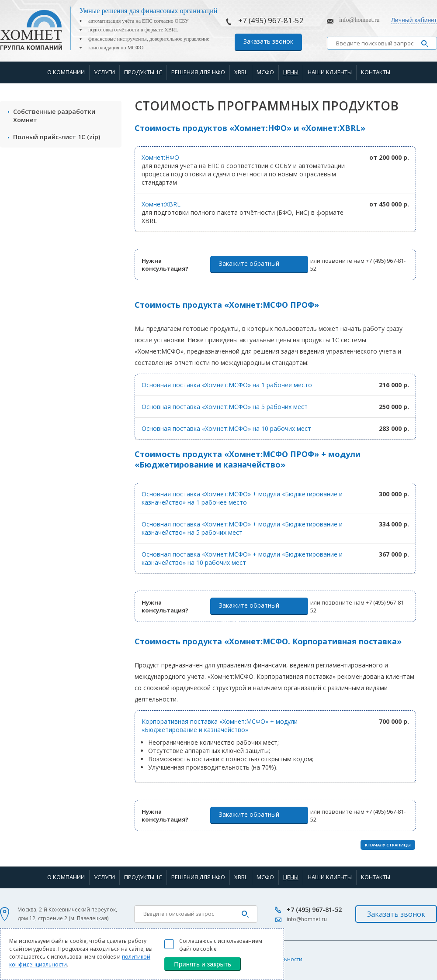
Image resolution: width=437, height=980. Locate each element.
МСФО (265, 72)
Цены (291, 72)
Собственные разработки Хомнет (54, 116)
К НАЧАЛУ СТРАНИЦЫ (388, 845)
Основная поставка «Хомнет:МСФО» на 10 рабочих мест (226, 428)
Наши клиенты (330, 72)
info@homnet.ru (359, 20)
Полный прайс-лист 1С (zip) (57, 137)
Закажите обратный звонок (249, 266)
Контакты (376, 72)
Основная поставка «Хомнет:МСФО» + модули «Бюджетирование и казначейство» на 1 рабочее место (242, 498)
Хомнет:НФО (160, 157)
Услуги (104, 72)
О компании (66, 72)
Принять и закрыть (203, 964)
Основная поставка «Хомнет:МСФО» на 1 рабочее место (227, 385)
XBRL (241, 72)
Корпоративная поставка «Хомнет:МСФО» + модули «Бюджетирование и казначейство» (220, 726)
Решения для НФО (198, 72)
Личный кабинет (414, 20)
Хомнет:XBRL (161, 204)
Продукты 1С (143, 72)
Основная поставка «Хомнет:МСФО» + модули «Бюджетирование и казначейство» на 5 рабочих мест (242, 528)
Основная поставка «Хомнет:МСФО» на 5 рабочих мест (225, 407)
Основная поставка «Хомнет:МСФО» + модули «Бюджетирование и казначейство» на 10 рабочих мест (242, 558)
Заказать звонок (268, 41)
